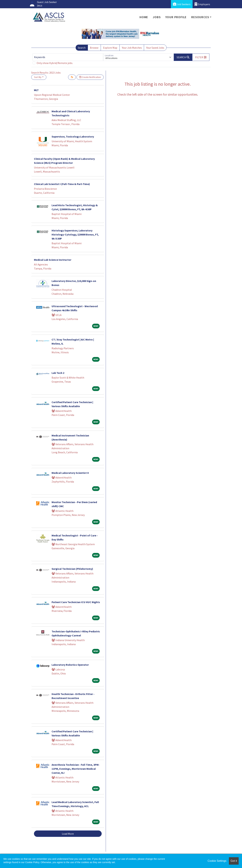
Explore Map (110, 48)
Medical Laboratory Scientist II (70, 473)
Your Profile (176, 17)
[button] (201, 57)
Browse (94, 48)
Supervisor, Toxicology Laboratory (73, 137)
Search (82, 48)
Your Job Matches (132, 48)
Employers (202, 4)
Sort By (38, 77)
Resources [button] (200, 17)
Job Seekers (182, 4)
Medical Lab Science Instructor (53, 260)
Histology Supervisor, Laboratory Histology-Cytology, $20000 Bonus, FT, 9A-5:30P (75, 234)
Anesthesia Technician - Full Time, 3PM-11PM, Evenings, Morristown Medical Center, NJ (76, 769)
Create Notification (90, 77)
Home (144, 17)
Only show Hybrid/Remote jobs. (55, 63)
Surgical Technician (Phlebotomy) (72, 569)
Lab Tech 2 (58, 373)
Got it (234, 861)
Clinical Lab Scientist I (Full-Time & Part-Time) (62, 184)
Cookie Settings (217, 861)
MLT (36, 90)
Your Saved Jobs (155, 48)
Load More (68, 834)
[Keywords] (68, 57)
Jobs (157, 17)
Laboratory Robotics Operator (70, 665)
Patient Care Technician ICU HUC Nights (76, 602)
